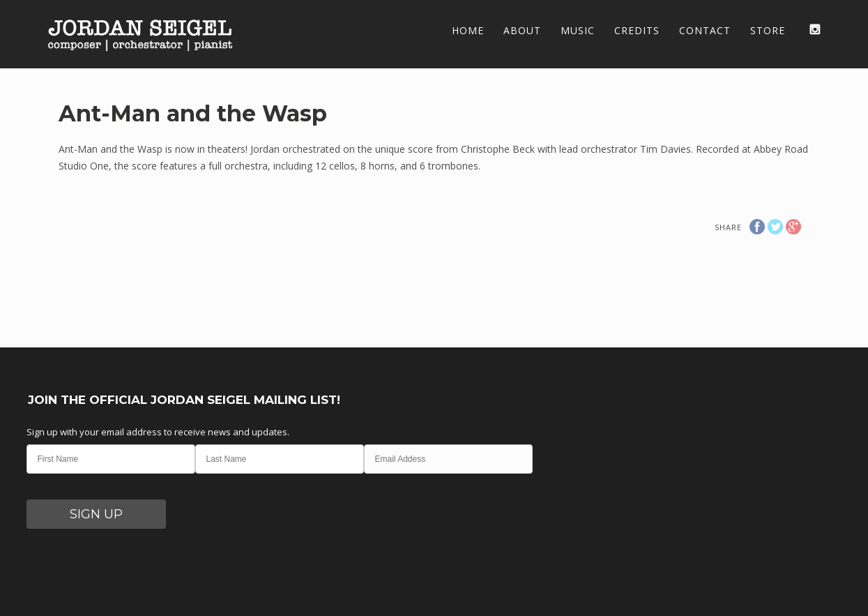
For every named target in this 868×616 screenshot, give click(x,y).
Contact (705, 30)
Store (768, 30)
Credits (637, 30)
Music (578, 30)
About (522, 30)
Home (468, 30)
